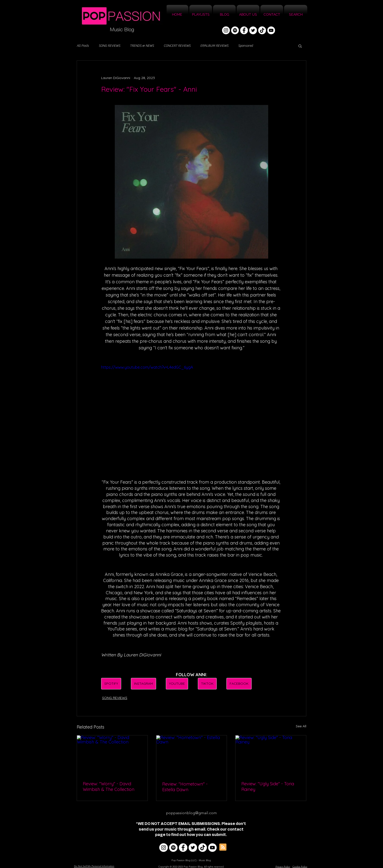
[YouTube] (271, 30)
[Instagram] (226, 30)
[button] (300, 46)
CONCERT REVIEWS (177, 46)
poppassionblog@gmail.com (191, 813)
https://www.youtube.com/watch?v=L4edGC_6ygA (147, 367)
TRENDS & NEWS (142, 46)
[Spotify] (235, 30)
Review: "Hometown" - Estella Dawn (185, 787)
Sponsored (245, 46)
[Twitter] (253, 30)
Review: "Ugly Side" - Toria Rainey (268, 787)
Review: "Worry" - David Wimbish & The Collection (109, 787)
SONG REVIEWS (109, 46)
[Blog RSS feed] (223, 847)
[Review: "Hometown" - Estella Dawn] (192, 755)
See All (301, 726)
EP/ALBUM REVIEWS (214, 46)
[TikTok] (262, 30)
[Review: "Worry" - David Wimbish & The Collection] (112, 755)
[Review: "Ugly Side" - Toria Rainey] (271, 755)
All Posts (83, 46)
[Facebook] (244, 30)
